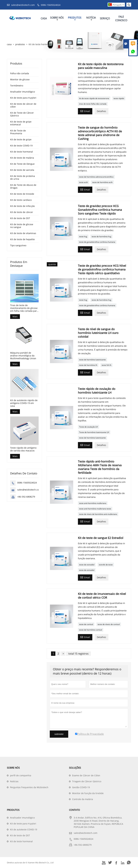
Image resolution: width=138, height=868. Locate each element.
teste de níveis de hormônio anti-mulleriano (98, 514)
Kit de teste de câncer (22, 212)
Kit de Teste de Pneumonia (18, 132)
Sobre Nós (57, 19)
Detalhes (101, 111)
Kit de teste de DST (20, 218)
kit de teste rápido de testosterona (94, 98)
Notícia (91, 19)
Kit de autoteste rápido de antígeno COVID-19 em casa (24, 403)
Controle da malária (83, 799)
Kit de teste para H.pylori (23, 98)
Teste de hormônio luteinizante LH (94, 432)
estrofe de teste (106, 565)
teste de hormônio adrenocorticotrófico (96, 177)
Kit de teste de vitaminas (23, 233)
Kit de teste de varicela (22, 170)
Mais (15, 316)
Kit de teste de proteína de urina (23, 177)
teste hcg (83, 236)
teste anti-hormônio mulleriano (93, 503)
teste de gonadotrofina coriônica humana (97, 242)
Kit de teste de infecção (22, 206)
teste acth (83, 182)
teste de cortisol (86, 624)
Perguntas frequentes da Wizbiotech (29, 787)
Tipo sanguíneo (18, 245)
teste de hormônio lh (88, 365)
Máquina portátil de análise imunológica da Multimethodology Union (23, 356)
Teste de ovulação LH (88, 427)
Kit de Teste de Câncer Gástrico (22, 114)
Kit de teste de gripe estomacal (21, 123)
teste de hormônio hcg (101, 236)
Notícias (14, 781)
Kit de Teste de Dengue (22, 164)
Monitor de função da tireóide (88, 793)
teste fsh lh (106, 365)
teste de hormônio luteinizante (92, 360)
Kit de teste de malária (22, 158)
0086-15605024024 (51, 5)
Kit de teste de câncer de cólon (23, 105)
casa (9, 44)
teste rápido (119, 98)
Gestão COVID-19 (81, 787)
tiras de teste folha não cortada (93, 104)
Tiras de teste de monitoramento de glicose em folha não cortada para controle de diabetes (24, 308)
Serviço (105, 18)
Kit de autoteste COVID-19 (24, 829)
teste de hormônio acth (102, 182)
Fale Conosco (121, 19)
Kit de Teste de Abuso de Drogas (23, 186)
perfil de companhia (21, 775)
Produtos (75, 19)
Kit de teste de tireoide (22, 194)
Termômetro (17, 86)
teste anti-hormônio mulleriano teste (95, 509)
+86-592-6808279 (26, 497)
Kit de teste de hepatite (22, 239)
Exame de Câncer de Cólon (86, 775)
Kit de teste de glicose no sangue (22, 226)
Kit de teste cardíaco (21, 200)
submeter (59, 734)
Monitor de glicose (20, 79)
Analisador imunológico (23, 92)
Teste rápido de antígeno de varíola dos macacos (23, 449)
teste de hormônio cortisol (91, 630)
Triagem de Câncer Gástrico (87, 781)
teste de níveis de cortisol (109, 624)
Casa (44, 18)
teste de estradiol (87, 565)
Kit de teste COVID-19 (21, 146)
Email (85, 111)
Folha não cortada (20, 73)
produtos (20, 44)
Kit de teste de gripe (21, 139)
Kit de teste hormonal (22, 152)
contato (74, 810)
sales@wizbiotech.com (23, 5)
